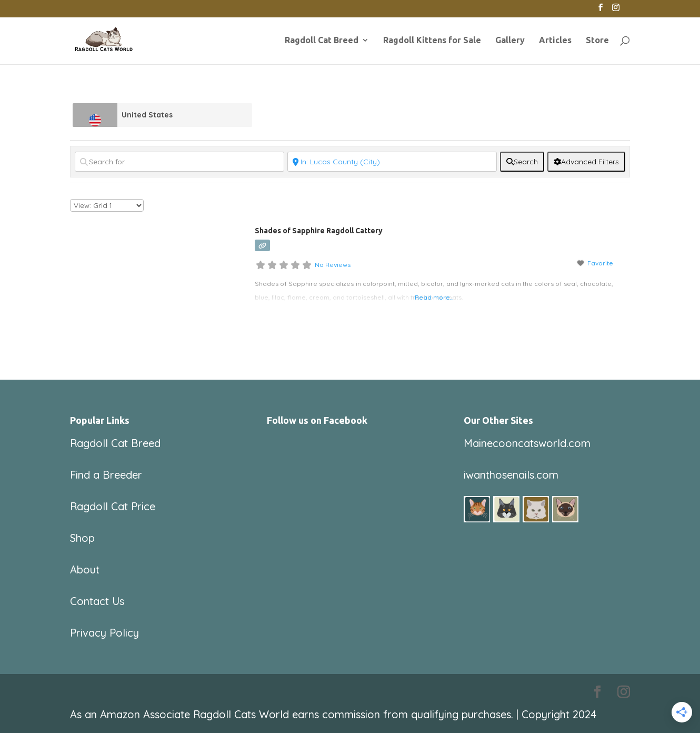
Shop (82, 538)
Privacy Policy (104, 633)
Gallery (510, 41)
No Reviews (333, 265)
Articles (555, 41)
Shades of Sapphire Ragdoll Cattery (319, 231)
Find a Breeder (106, 475)
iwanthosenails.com (511, 475)
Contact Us (97, 601)
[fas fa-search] (522, 162)
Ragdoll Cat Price (113, 506)
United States (147, 115)
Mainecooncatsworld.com (527, 443)
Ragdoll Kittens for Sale (432, 41)
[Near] (392, 162)
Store (597, 41)
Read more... (434, 297)
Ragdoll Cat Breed (322, 41)
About (85, 569)
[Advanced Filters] (586, 162)
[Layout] (107, 205)
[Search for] (179, 162)
